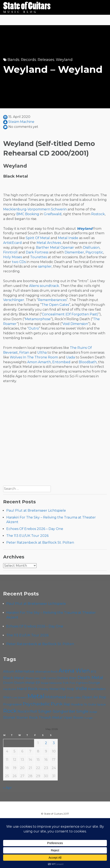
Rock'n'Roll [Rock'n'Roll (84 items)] (27, 711)
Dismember (74, 252)
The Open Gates (55, 305)
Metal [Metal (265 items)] (36, 696)
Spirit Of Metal (38, 238)
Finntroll (10, 252)
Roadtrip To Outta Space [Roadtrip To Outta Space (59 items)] (88, 704)
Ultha (42, 353)
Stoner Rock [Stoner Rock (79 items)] (27, 717)
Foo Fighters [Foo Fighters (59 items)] (79, 683)
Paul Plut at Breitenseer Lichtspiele (36, 511)
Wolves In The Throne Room (34, 357)
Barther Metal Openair (55, 248)
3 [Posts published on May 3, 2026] (54, 743)
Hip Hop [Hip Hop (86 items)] (67, 689)
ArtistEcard (12, 243)
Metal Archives (49, 243)
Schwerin (59, 209)
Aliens (34, 286)
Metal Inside (68, 238)
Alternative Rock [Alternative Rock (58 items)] (46, 672)
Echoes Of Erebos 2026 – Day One (35, 529)
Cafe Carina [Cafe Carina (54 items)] (48, 678)
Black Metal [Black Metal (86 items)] (14, 678)
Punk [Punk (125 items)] (57, 704)
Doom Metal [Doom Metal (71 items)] (24, 683)
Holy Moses (13, 257)
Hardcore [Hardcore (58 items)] (10, 689)
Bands (13, 60)
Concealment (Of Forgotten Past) (70, 314)
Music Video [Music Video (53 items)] (74, 697)
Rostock (98, 214)
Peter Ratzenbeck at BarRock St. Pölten (40, 543)
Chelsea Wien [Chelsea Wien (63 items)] (67, 678)
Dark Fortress (37, 252)
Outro (34, 328)
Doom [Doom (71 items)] (8, 683)
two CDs (19, 262)
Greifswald (53, 214)
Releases (46, 60)
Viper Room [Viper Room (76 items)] (73, 717)
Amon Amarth (39, 362)
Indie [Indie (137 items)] (81, 688)
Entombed (61, 362)
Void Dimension (75, 324)
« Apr (7, 788)
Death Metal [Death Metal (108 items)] (90, 678)
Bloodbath (88, 362)
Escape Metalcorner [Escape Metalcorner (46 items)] (51, 683)
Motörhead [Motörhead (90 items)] (56, 697)
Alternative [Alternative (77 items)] (25, 671)
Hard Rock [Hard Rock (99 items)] (27, 689)
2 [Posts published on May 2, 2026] (46, 743)
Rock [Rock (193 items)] (10, 711)
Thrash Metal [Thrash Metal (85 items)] (51, 717)
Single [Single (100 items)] (82, 711)
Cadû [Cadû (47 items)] (37, 678)
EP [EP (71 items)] (38, 683)
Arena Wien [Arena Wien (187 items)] (74, 671)
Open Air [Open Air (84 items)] (90, 697)
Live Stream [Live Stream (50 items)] (19, 698)
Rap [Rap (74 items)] (67, 704)
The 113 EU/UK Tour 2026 (27, 536)
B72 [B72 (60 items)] (93, 672)
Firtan (24, 353)
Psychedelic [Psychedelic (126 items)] (36, 704)
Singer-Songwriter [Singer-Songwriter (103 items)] (57, 711)
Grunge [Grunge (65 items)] (94, 683)
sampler (45, 266)
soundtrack (49, 286)
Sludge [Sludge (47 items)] (93, 712)
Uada (70, 357)
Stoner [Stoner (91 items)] (9, 717)
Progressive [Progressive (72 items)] (13, 704)
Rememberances (52, 300)
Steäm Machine (21, 122)
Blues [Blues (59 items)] (29, 678)
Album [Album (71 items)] (9, 671)
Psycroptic (94, 252)
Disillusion (91, 248)
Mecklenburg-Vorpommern (27, 209)
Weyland (64, 60)
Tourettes (38, 257)
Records (29, 60)
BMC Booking (28, 214)
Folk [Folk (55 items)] (66, 683)
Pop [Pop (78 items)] (103, 697)
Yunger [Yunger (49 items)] (89, 718)
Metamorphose (38, 319)
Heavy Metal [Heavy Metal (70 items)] (49, 689)
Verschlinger (14, 300)
